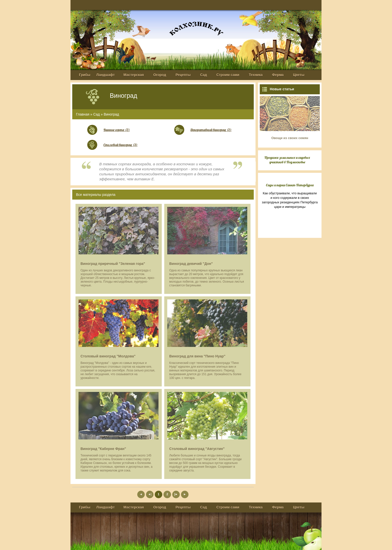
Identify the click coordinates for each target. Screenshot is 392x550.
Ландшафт (105, 75)
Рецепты (183, 75)
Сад (204, 75)
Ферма (278, 75)
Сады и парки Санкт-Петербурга (290, 185)
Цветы (299, 75)
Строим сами (228, 75)
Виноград (111, 114)
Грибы (85, 75)
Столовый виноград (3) (120, 145)
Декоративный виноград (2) (211, 130)
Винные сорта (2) (117, 130)
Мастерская (134, 75)
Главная (83, 114)
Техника (256, 75)
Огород (160, 75)
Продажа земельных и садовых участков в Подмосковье (287, 160)
